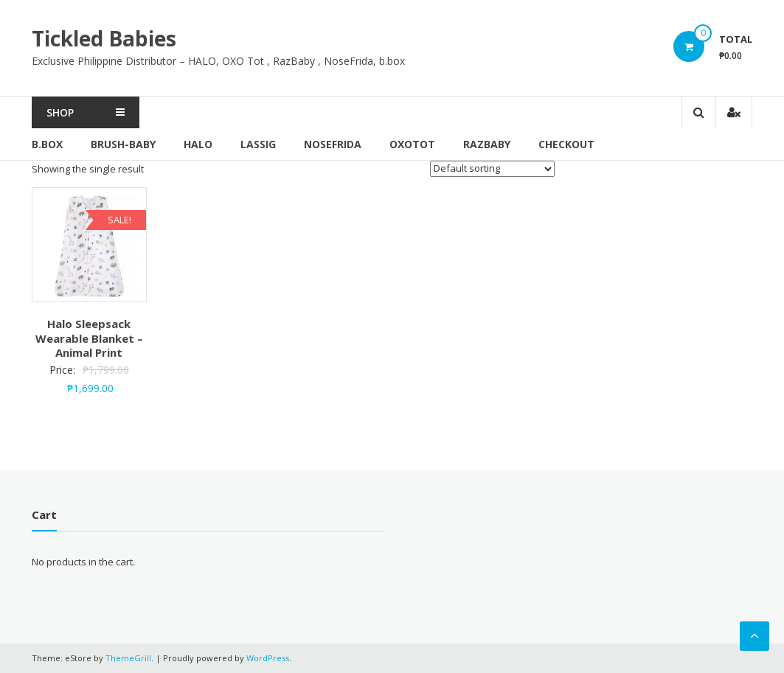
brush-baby (123, 144)
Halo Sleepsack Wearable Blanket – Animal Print (89, 338)
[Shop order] (492, 169)
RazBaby (487, 144)
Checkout (566, 144)
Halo (198, 144)
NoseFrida (333, 144)
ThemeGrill (128, 658)
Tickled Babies (104, 38)
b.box (47, 144)
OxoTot (412, 144)
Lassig (258, 144)
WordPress (268, 658)
